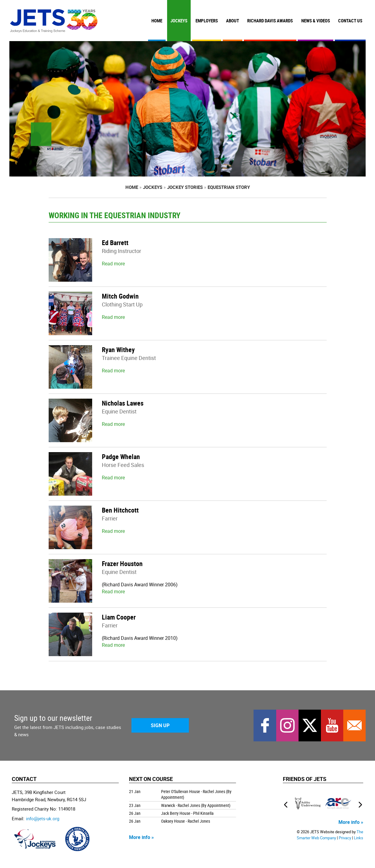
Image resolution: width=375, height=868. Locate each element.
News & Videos (316, 21)
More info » (141, 837)
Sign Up (160, 725)
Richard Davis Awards (270, 21)
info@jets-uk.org (43, 818)
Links (359, 838)
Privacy (345, 838)
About (233, 21)
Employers (207, 21)
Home (157, 21)
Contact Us (350, 21)
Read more (113, 264)
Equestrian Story (229, 187)
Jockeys (179, 21)
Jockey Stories (185, 187)
